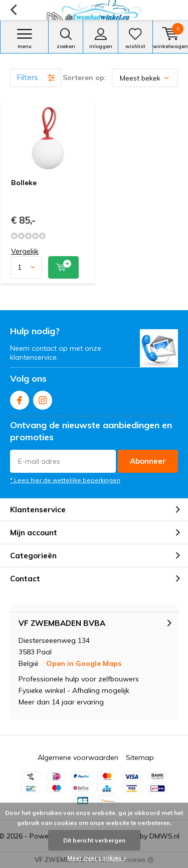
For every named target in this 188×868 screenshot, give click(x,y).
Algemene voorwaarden (78, 757)
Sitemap (140, 757)
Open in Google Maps (84, 663)
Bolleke (24, 183)
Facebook (20, 398)
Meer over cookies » (97, 858)
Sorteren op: (84, 78)
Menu (24, 39)
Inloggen (100, 39)
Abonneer (148, 461)
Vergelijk (25, 251)
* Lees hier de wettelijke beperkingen (65, 480)
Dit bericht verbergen (94, 840)
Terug (13, 10)
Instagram (43, 398)
